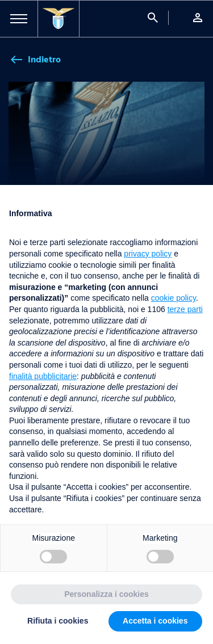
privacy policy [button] (148, 254)
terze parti (185, 309)
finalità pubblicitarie (43, 376)
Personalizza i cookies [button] (106, 594)
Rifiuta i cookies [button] (58, 621)
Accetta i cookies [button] (155, 621)
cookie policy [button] (174, 298)
